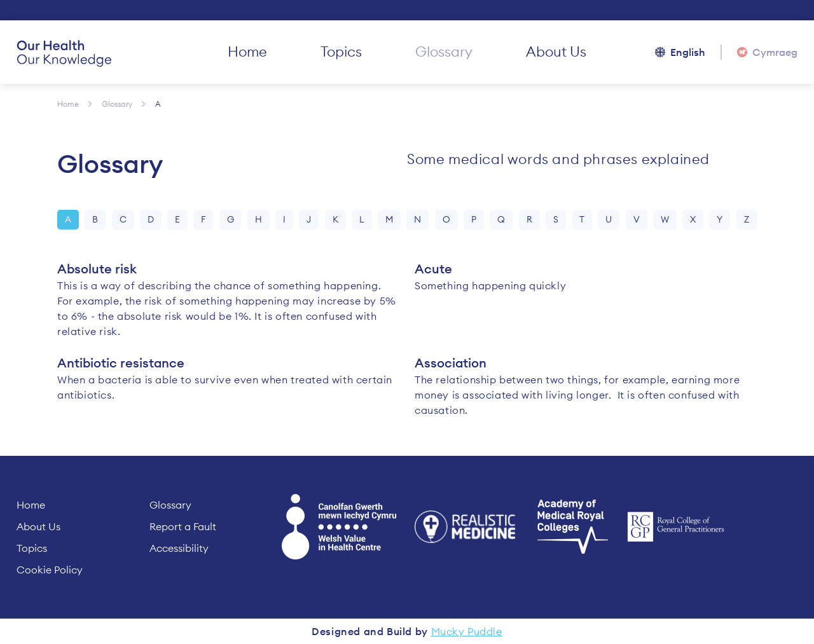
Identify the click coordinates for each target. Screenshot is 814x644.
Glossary (444, 51)
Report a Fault (183, 526)
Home (247, 51)
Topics (341, 51)
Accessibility (179, 548)
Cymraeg (775, 52)
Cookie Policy (50, 570)
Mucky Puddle (467, 631)
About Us (556, 51)
